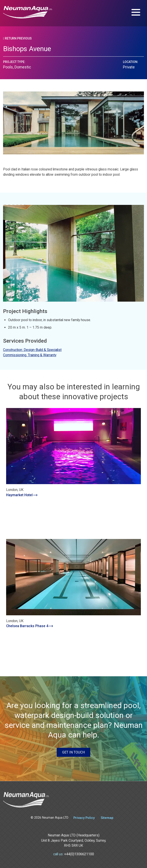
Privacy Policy (84, 818)
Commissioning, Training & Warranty (30, 355)
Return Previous (17, 38)
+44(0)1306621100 (79, 854)
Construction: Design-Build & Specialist (32, 350)
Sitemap (107, 818)
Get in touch (73, 752)
